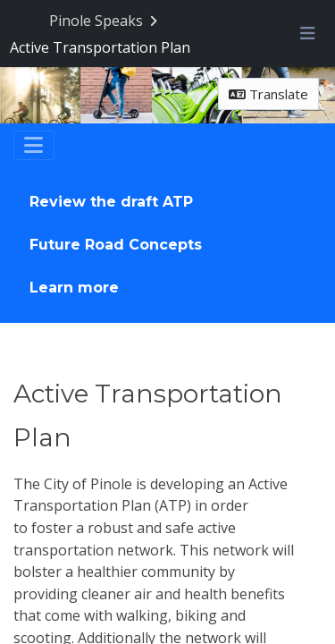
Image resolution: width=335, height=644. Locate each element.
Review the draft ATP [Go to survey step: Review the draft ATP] (111, 203)
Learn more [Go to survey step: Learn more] (74, 288)
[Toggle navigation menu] (307, 34)
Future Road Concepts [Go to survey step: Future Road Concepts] (116, 246)
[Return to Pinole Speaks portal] (105, 21)
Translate (268, 95)
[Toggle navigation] (34, 147)
